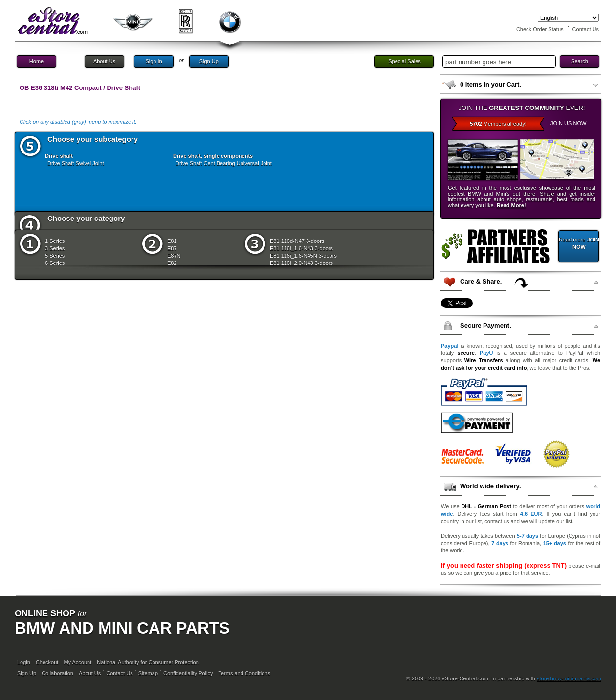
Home (36, 61)
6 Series (55, 263)
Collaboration (57, 673)
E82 (172, 263)
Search (580, 61)
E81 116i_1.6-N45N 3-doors (303, 256)
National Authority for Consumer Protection (148, 662)
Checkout (47, 662)
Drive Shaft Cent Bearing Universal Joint (224, 163)
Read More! (511, 205)
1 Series (55, 241)
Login (24, 662)
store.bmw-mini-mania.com (569, 678)
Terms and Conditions (244, 673)
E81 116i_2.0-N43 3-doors (301, 263)
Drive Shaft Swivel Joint (76, 163)
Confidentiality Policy (188, 673)
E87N (174, 256)
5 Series (55, 256)
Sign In (154, 61)
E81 (172, 241)
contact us (497, 521)
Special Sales (405, 61)
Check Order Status (540, 29)
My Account (77, 662)
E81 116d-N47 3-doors (297, 241)
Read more (579, 243)
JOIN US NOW (568, 123)
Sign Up (209, 61)
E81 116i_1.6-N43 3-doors (301, 248)
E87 (172, 248)
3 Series (55, 248)
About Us (104, 61)
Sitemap (148, 673)
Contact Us (586, 29)
